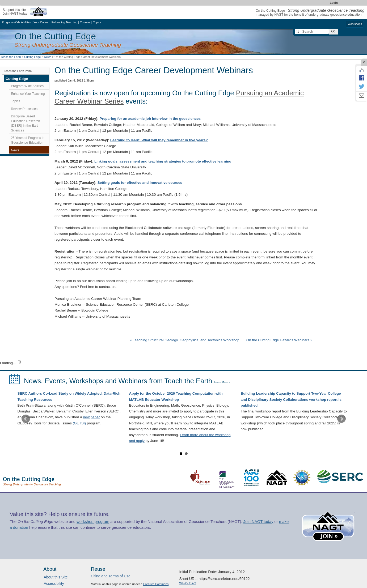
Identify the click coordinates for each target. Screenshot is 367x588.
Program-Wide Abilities (27, 86)
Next (341, 419)
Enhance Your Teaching (28, 94)
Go (333, 31)
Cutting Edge (32, 57)
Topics (15, 101)
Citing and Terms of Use (111, 576)
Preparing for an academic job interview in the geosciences (150, 119)
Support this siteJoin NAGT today (15, 12)
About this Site (56, 577)
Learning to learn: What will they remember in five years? (159, 140)
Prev (26, 419)
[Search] (312, 31)
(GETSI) (79, 423)
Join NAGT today (258, 522)
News (48, 57)
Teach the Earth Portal (18, 71)
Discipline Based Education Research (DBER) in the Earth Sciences (25, 123)
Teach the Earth (11, 57)
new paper (91, 417)
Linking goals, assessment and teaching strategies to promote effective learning (163, 161)
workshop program (93, 522)
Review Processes (24, 109)
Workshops (355, 24)
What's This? (187, 583)
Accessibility (54, 583)
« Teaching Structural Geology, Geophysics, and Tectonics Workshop (185, 340)
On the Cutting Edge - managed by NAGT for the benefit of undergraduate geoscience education (310, 13)
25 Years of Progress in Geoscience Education (28, 140)
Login (334, 3)
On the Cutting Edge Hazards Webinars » (279, 340)
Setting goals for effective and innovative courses (140, 183)
